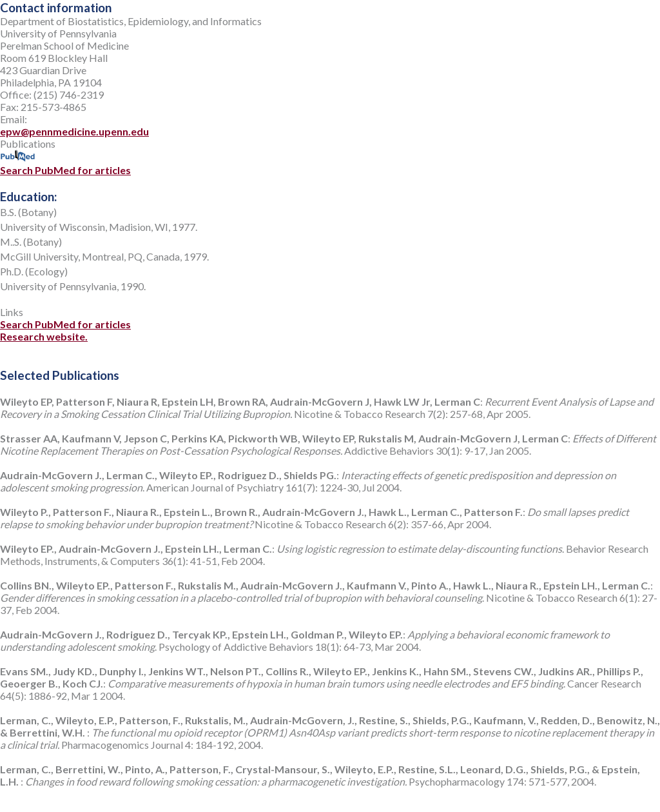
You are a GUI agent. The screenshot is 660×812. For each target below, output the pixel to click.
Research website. (44, 336)
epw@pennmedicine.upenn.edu (74, 131)
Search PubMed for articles (65, 164)
